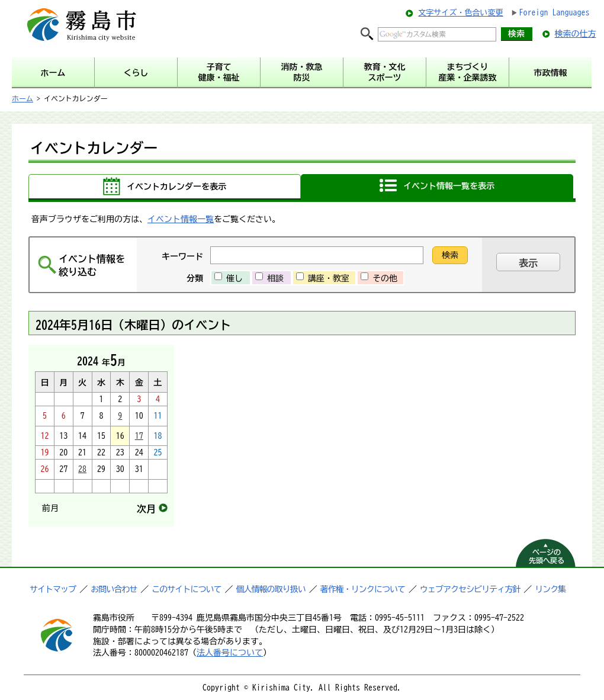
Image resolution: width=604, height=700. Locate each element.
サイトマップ (53, 589)
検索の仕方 (576, 34)
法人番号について (230, 653)
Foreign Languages (555, 12)
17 (139, 436)
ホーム (23, 98)
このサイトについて (186, 589)
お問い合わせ (114, 589)
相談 (275, 278)
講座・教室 (329, 278)
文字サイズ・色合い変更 (460, 13)
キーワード (182, 256)
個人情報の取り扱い (271, 589)
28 (82, 469)
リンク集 (550, 589)
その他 (385, 278)
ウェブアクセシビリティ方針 (470, 589)
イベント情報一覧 (181, 219)
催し (234, 278)
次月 (146, 509)
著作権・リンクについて (363, 589)
